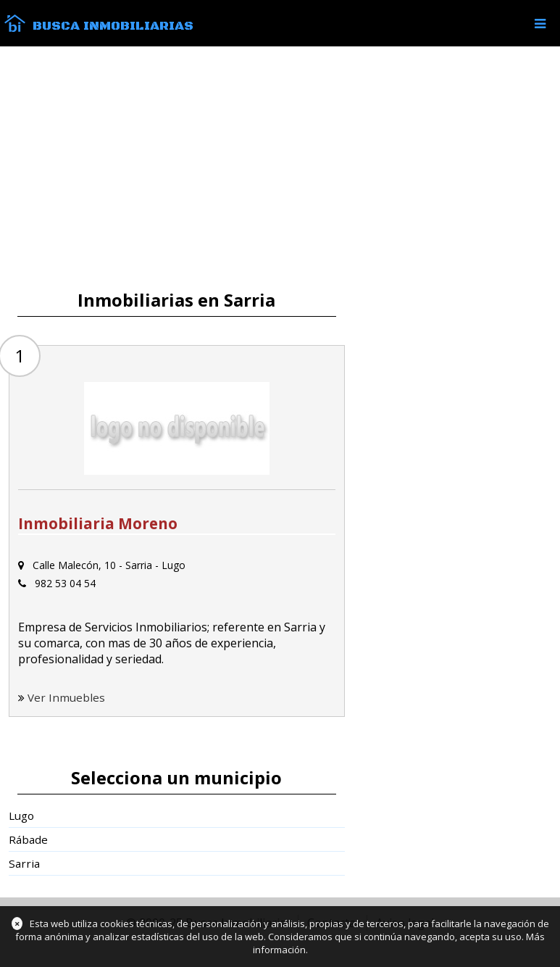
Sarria (24, 863)
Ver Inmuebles (66, 697)
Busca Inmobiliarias (113, 26)
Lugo (21, 815)
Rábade (28, 839)
